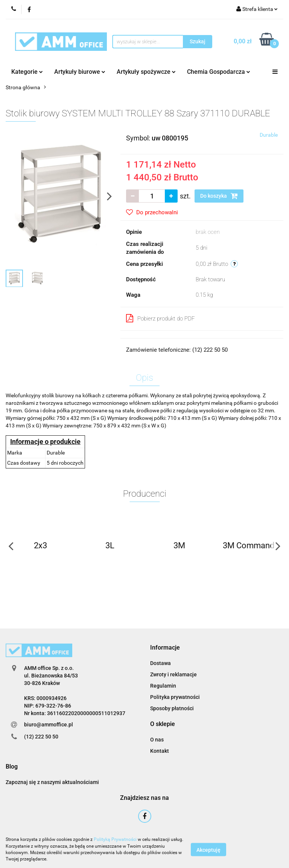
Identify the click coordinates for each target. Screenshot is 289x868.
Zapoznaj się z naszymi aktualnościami (52, 782)
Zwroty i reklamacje (173, 674)
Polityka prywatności (175, 697)
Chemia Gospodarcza (219, 72)
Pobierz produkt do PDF (160, 318)
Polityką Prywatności (115, 839)
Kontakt (160, 751)
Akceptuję (208, 850)
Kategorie (27, 72)
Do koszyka (219, 196)
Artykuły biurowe (80, 72)
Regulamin (163, 686)
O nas (157, 740)
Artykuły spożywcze (146, 72)
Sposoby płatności (172, 708)
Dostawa (160, 663)
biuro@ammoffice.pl (49, 725)
